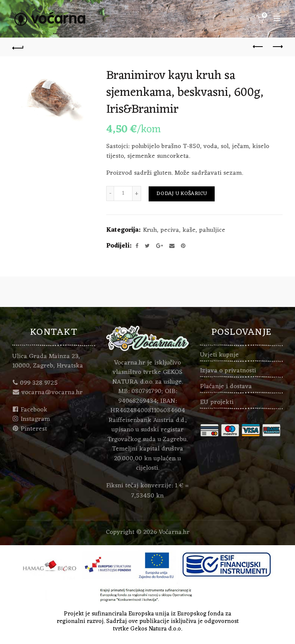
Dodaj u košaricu (182, 194)
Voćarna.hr (174, 532)
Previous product (258, 47)
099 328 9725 (39, 383)
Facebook (34, 410)
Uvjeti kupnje (219, 355)
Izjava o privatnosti (228, 371)
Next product (277, 47)
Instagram (35, 419)
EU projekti (217, 402)
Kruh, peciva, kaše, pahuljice (184, 231)
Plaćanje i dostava (226, 387)
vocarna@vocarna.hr (52, 393)
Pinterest (34, 429)
